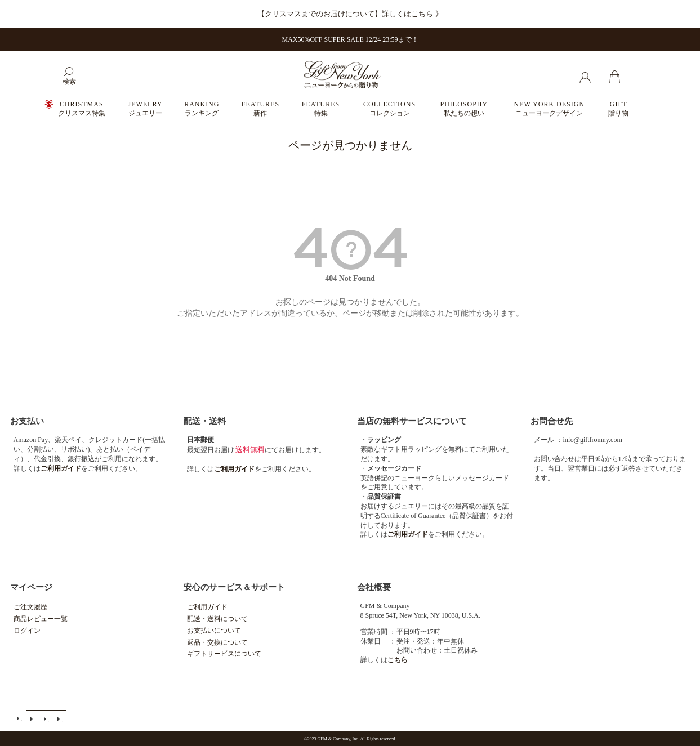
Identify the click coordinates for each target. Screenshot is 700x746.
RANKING (202, 109)
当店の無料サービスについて (412, 421)
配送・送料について (217, 619)
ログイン (27, 631)
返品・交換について (217, 642)
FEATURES (260, 109)
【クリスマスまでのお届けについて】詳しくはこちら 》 (350, 14)
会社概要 (374, 587)
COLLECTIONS (389, 109)
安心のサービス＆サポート (234, 587)
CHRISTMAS (82, 109)
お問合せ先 (552, 421)
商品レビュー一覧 (41, 619)
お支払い (27, 421)
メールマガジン (33, 718)
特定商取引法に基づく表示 (46, 718)
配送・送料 (205, 421)
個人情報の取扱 (60, 718)
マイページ (31, 587)
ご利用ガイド (207, 607)
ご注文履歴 (30, 607)
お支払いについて (214, 631)
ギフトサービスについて (224, 654)
